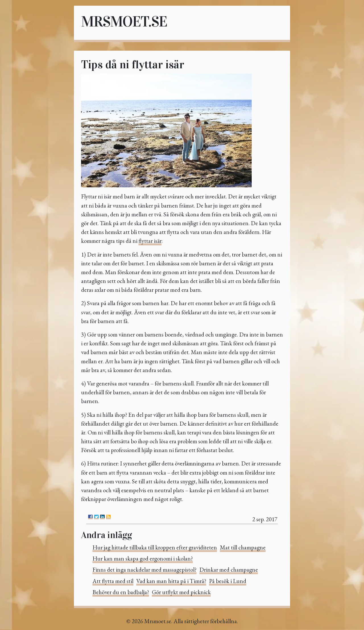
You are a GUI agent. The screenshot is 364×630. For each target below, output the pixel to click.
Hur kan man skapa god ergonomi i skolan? (143, 558)
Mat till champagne (243, 547)
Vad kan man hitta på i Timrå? (171, 581)
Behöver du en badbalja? (121, 592)
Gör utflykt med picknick (181, 592)
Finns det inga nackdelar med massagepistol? (144, 570)
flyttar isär (150, 241)
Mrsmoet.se (124, 21)
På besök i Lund (228, 581)
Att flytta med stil (113, 581)
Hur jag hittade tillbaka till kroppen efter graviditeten (155, 547)
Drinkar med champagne (229, 570)
